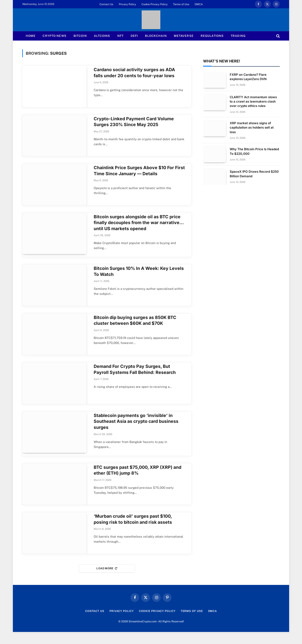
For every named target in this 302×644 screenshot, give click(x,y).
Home (31, 36)
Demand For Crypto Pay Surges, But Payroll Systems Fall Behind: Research (135, 377)
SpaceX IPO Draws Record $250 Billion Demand (254, 174)
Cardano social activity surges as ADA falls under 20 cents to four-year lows (134, 73)
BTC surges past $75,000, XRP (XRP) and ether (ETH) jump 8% (137, 479)
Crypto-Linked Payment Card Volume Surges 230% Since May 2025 (134, 123)
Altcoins (102, 36)
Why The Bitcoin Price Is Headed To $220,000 (254, 151)
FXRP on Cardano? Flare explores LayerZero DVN (248, 77)
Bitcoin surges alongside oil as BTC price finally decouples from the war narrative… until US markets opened (139, 227)
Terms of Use (181, 4)
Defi (134, 36)
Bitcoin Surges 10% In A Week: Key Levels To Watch (139, 276)
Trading (238, 36)
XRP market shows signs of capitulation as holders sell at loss (252, 128)
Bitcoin (80, 36)
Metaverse (184, 36)
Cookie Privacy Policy (155, 4)
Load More (107, 580)
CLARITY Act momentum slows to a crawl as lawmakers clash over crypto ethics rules (253, 102)
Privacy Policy (127, 4)
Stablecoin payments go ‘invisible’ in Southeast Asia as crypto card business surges (136, 431)
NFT (120, 36)
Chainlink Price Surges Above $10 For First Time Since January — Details (139, 174)
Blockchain (156, 36)
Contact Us (106, 4)
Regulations (212, 36)
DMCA (199, 4)
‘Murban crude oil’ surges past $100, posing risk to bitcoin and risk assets (133, 530)
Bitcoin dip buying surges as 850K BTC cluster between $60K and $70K (135, 326)
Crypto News (54, 36)
